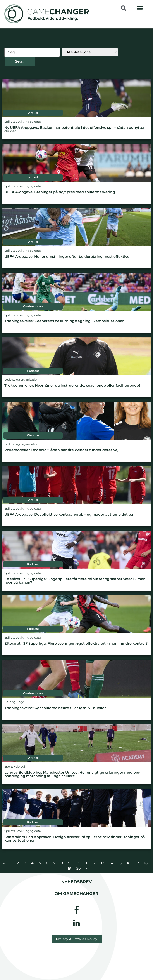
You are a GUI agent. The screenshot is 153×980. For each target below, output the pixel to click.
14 (111, 863)
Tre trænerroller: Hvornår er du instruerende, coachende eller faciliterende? (72, 386)
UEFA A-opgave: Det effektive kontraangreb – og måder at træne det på (69, 514)
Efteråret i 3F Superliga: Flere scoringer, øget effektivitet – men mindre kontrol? (76, 643)
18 (146, 863)
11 (86, 863)
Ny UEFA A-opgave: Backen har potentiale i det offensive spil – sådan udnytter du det (75, 129)
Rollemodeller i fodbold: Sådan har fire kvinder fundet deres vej (61, 450)
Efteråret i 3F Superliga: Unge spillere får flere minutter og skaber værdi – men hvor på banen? (75, 581)
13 (102, 863)
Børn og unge (14, 702)
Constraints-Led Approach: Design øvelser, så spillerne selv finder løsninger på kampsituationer (75, 839)
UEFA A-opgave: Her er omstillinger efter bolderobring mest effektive (67, 257)
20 (79, 868)
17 (137, 863)
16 (129, 863)
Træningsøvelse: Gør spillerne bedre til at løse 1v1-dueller (55, 708)
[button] (140, 8)
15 (120, 863)
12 (94, 863)
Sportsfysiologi (15, 767)
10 (77, 863)
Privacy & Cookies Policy (77, 939)
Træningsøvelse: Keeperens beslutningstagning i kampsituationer (64, 321)
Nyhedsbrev (77, 882)
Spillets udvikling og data (23, 122)
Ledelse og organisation (21, 380)
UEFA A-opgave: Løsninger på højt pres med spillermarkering (60, 192)
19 (69, 868)
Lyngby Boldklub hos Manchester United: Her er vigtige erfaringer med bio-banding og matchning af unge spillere (72, 774)
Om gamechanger (76, 893)
